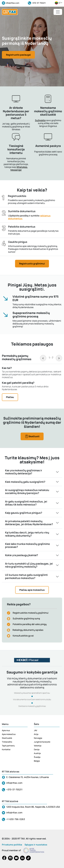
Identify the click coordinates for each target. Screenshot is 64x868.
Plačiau (10, 397)
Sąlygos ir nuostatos (36, 845)
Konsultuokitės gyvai (23, 636)
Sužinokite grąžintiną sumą (26, 618)
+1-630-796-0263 (16, 819)
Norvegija (38, 738)
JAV (35, 730)
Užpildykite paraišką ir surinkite (29, 217)
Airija (36, 734)
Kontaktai (6, 749)
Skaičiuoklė (7, 738)
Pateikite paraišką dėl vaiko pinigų (30, 624)
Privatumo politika (12, 845)
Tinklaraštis (7, 742)
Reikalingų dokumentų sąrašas (28, 630)
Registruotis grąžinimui (32, 264)
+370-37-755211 (37, 3)
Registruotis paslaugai (18, 55)
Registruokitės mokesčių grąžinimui (30, 613)
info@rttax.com (11, 3)
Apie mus (6, 730)
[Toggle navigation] (58, 12)
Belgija (37, 761)
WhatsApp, (22, 167)
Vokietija (38, 746)
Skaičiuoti (32, 436)
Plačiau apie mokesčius (32, 590)
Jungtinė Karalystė (42, 742)
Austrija (37, 753)
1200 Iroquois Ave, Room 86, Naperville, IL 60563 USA (33, 807)
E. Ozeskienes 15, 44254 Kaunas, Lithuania (28, 777)
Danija (37, 749)
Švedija (37, 757)
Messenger (16, 170)
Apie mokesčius (9, 734)
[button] (48, 138)
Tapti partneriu (8, 746)
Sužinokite (40, 120)
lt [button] (58, 3)
